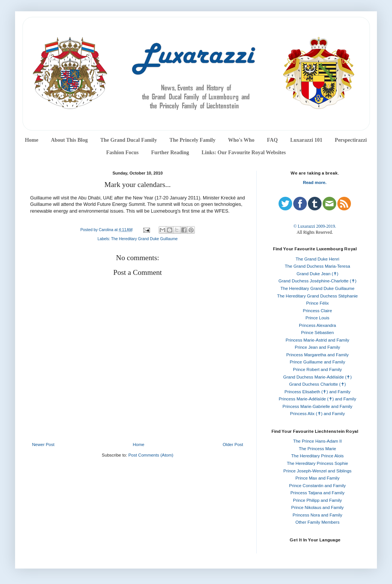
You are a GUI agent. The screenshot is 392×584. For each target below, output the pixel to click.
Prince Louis (318, 318)
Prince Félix (317, 303)
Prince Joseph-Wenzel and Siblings (318, 471)
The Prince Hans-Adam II (318, 441)
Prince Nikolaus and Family (318, 507)
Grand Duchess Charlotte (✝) (318, 384)
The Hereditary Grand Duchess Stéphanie (317, 296)
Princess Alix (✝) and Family (317, 414)
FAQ (272, 140)
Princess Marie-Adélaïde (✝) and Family (317, 399)
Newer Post (43, 445)
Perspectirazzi (351, 140)
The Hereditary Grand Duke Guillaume (145, 239)
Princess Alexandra (317, 325)
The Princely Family (193, 140)
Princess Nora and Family (317, 515)
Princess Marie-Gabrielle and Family (318, 406)
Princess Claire (318, 311)
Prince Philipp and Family (317, 500)
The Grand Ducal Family (129, 140)
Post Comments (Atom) (151, 455)
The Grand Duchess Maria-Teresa (318, 266)
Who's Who (241, 140)
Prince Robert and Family (317, 369)
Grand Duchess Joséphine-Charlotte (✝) (318, 281)
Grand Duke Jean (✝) (318, 274)
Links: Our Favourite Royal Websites (244, 153)
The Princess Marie (318, 449)
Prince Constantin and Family (317, 486)
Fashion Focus (122, 153)
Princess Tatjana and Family (317, 493)
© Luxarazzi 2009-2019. (315, 226)
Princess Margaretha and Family (317, 355)
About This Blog (69, 140)
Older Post (233, 445)
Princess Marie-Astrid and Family (318, 340)
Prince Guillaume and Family (318, 362)
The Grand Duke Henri (317, 259)
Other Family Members (318, 522)
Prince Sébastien (318, 333)
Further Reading (170, 153)
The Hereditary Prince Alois (318, 456)
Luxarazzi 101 (306, 140)
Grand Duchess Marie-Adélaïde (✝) (317, 377)
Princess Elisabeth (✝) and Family (318, 392)
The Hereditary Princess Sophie (317, 463)
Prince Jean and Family (317, 347)
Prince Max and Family (318, 478)
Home (32, 140)
